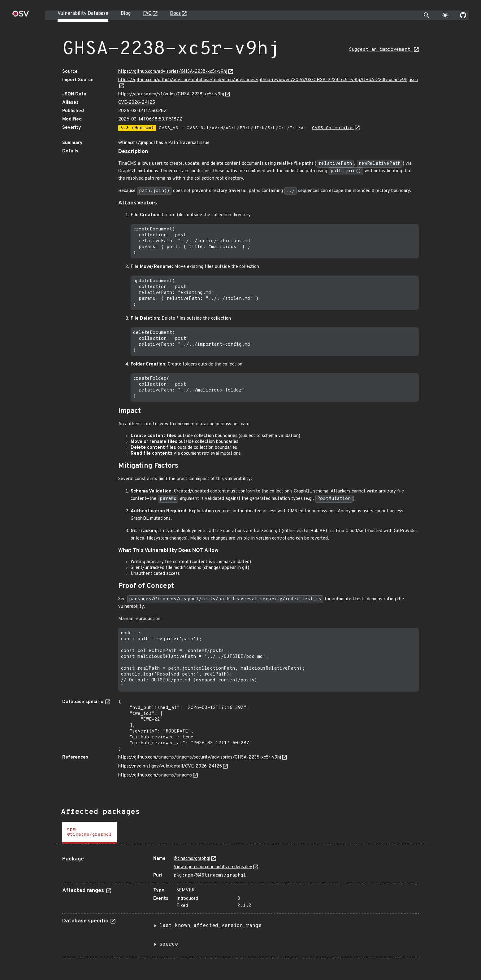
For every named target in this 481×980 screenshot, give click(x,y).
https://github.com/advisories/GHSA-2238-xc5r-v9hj (173, 72)
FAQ (147, 14)
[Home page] (21, 16)
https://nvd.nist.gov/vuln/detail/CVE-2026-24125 (170, 766)
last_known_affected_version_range (210, 926)
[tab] (89, 833)
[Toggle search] (427, 15)
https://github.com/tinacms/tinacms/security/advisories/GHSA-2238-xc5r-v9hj (200, 757)
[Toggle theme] (445, 15)
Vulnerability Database (83, 14)
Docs (175, 14)
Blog (126, 14)
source (169, 944)
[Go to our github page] (463, 15)
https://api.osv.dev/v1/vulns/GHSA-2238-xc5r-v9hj (171, 94)
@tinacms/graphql (192, 859)
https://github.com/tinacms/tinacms (155, 775)
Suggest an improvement (381, 50)
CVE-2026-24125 (137, 103)
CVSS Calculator (333, 128)
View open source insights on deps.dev (213, 867)
